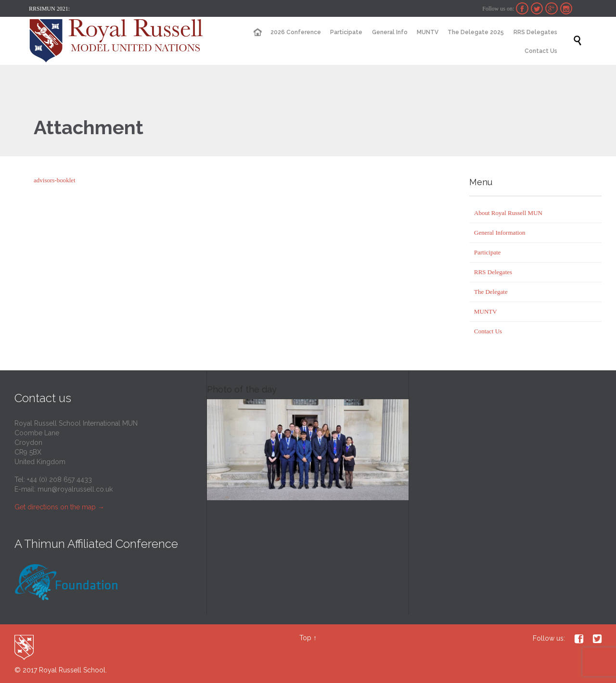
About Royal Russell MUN (508, 213)
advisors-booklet (55, 180)
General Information (500, 233)
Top (305, 638)
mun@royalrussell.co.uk (75, 489)
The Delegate (491, 292)
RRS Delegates (493, 272)
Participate (488, 252)
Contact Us (488, 331)
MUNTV (486, 311)
